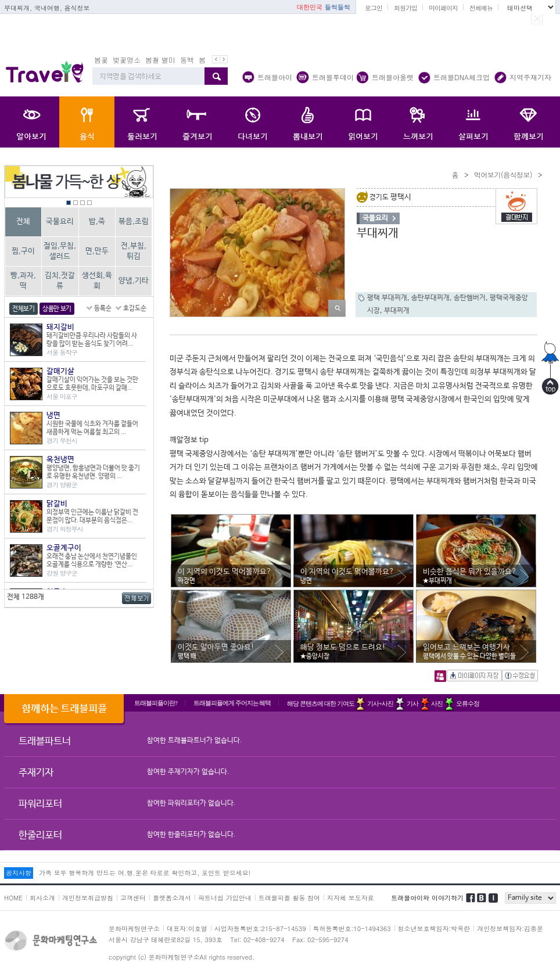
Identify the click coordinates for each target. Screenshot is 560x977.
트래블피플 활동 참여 (289, 898)
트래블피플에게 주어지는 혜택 (232, 703)
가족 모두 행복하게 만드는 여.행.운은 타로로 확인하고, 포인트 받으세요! (145, 873)
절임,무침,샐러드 (60, 251)
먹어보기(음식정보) (503, 175)
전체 (23, 222)
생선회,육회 (97, 281)
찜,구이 (23, 251)
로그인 (374, 8)
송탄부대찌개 (430, 298)
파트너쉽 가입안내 (225, 898)
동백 (187, 60)
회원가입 (405, 8)
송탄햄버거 (470, 298)
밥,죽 (97, 222)
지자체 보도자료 (351, 898)
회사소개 (42, 898)
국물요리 (60, 222)
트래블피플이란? (156, 703)
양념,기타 (134, 281)
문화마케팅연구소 (134, 928)
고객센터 (133, 898)
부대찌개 (397, 311)
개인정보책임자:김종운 (510, 928)
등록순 (103, 308)
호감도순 (135, 308)
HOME (13, 898)
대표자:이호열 (187, 928)
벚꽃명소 (127, 60)
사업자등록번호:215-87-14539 (260, 928)
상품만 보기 (57, 309)
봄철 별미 (160, 60)
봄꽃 (101, 60)
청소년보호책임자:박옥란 (434, 928)
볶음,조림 (134, 222)
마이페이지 (443, 8)
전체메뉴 (481, 8)
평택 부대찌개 (387, 298)
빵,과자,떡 (23, 281)
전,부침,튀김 (134, 251)
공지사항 (19, 873)
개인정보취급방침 (88, 898)
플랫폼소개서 (172, 898)
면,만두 (97, 251)
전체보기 (24, 309)
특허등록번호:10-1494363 (352, 928)
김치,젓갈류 (60, 281)
